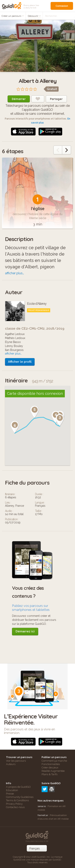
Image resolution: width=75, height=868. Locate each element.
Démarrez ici (25, 631)
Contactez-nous (15, 807)
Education (12, 790)
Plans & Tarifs (49, 774)
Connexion (62, 6)
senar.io (42, 806)
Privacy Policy (14, 804)
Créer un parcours (13, 16)
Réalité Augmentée (53, 771)
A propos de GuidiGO (18, 787)
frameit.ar (43, 815)
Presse (10, 794)
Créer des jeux (50, 768)
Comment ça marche (54, 761)
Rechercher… (51, 16)
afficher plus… (14, 273)
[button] (60, 420)
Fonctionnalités (51, 764)
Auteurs (11, 764)
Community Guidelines (20, 797)
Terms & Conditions (17, 800)
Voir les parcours (16, 761)
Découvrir (34, 16)
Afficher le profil (20, 362)
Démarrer (19, 99)
